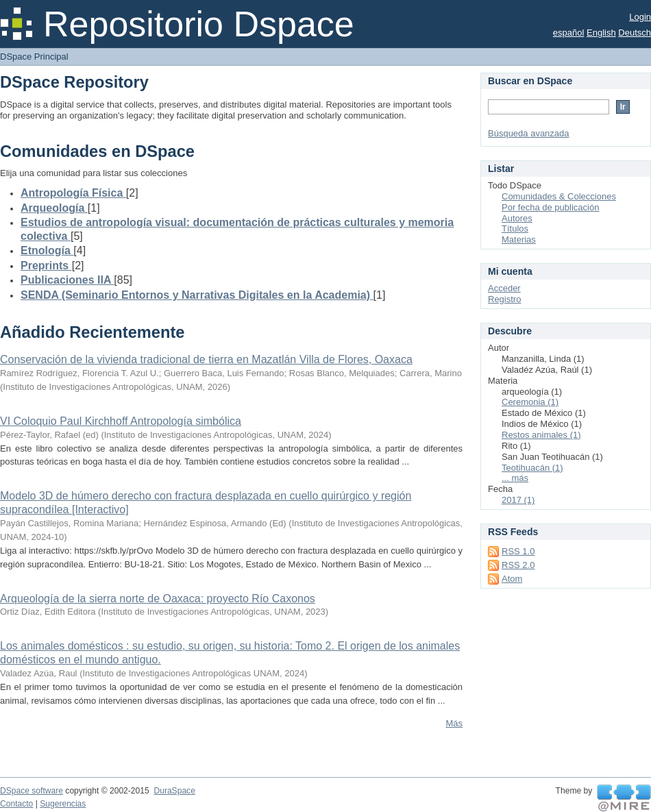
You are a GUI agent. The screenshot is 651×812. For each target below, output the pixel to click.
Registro (504, 299)
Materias (519, 239)
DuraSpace (174, 791)
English (601, 33)
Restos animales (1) (541, 435)
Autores (517, 218)
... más (515, 478)
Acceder (504, 288)
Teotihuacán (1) (532, 468)
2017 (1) (518, 500)
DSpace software (32, 791)
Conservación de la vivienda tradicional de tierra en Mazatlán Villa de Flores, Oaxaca (206, 359)
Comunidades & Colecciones (559, 196)
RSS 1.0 (518, 551)
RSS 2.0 (518, 565)
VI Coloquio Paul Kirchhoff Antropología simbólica (121, 421)
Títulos (515, 229)
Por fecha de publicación (550, 207)
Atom (512, 579)
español (569, 33)
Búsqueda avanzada (529, 133)
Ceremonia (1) (530, 402)
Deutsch (635, 33)
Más (454, 723)
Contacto (16, 804)
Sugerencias (63, 804)
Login (640, 17)
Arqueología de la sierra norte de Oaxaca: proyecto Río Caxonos (158, 599)
